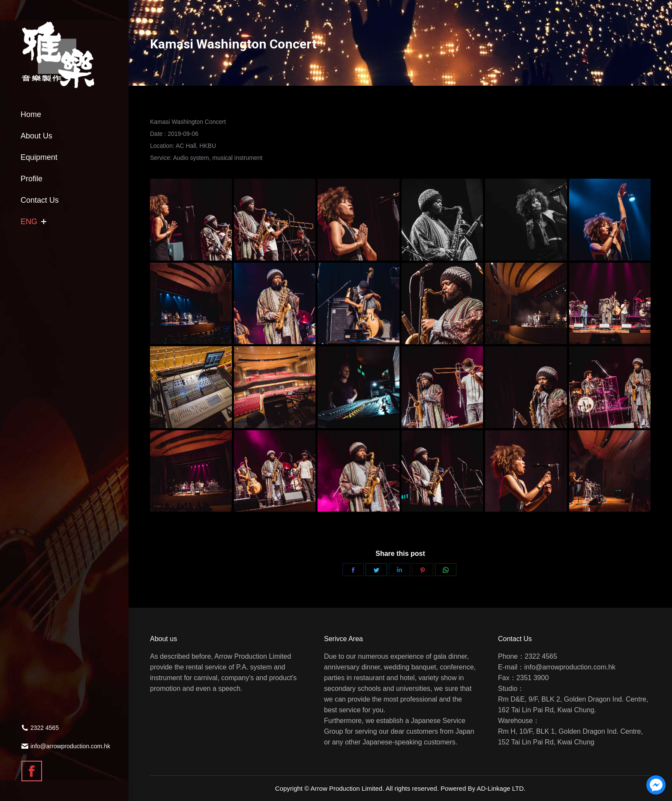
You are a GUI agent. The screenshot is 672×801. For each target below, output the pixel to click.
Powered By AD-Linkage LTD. (483, 788)
